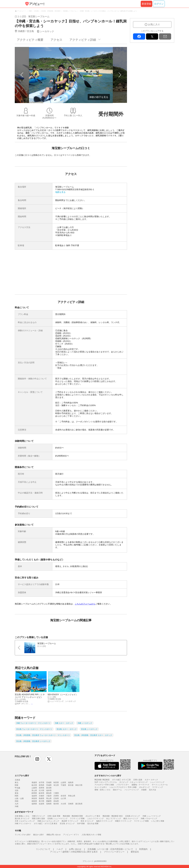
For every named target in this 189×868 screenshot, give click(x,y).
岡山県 (49, 798)
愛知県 (49, 793)
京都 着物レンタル (22, 816)
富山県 (34, 790)
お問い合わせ (75, 849)
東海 (17, 793)
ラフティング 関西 (141, 821)
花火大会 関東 (93, 824)
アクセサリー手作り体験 (104, 785)
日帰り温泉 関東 (54, 816)
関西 (17, 796)
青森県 (34, 782)
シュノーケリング (157, 782)
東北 (17, 782)
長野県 (41, 788)
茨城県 (49, 785)
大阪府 (49, 796)
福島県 (71, 782)
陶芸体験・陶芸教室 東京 (113, 816)
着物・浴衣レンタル (102, 790)
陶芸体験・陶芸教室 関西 (73, 816)
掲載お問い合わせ (54, 835)
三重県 (56, 793)
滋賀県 (34, 796)
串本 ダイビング (87, 821)
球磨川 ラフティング (123, 821)
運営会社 (135, 852)
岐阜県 (41, 793)
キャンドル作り (101, 787)
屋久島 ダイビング (22, 819)
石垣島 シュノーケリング (57, 819)
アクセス (56, 40)
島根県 (41, 798)
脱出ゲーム (117, 790)
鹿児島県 (79, 804)
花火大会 (153, 790)
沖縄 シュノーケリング (152, 816)
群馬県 (41, 785)
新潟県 (49, 788)
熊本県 (56, 804)
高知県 (56, 801)
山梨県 (34, 788)
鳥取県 (34, 798)
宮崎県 (71, 804)
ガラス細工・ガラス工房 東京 (46, 824)
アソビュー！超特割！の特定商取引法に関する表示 (74, 852)
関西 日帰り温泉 (38, 819)
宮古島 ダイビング (67, 824)
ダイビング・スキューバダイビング (133, 782)
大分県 (63, 804)
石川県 (41, 790)
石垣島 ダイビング (133, 816)
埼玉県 (56, 785)
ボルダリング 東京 (93, 816)
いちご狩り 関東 (158, 821)
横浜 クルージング (131, 819)
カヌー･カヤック (151, 780)
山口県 (63, 798)
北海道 (17, 780)
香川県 (41, 801)
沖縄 (17, 806)
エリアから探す (22, 776)
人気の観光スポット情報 (91, 835)
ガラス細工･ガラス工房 (121, 780)
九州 (17, 804)
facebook (139, 36)
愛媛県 (49, 801)
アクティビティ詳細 (83, 40)
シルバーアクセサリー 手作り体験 (123, 787)
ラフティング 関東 (77, 819)
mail (165, 36)
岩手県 (41, 782)
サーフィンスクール (160, 785)
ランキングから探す (23, 835)
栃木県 (34, 785)
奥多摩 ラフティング (70, 821)
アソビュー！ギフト (71, 835)
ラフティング (158, 787)
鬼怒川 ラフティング (104, 821)
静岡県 (34, 793)
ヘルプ (60, 849)
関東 (17, 785)
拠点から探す (39, 835)
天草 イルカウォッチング (25, 821)
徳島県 (34, 801)
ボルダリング (144, 787)
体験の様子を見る (99, 97)
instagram (37, 759)
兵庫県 (56, 796)
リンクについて (43, 849)
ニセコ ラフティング (95, 819)
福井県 (49, 790)
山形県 (63, 782)
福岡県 (34, 804)
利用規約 (143, 849)
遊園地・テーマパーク (140, 785)
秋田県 (56, 782)
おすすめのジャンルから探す (108, 776)
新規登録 (146, 4)
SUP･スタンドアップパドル (106, 782)
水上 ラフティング (113, 819)
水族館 (144, 790)
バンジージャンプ (132, 790)
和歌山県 (72, 796)
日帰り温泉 (138, 780)
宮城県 (49, 782)
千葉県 (63, 785)
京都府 (41, 796)
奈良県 (63, 796)
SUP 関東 (81, 824)
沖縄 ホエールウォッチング (48, 821)
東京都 (71, 785)
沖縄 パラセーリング (149, 819)
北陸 (17, 790)
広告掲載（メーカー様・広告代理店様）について (110, 849)
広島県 (56, 798)
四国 (17, 801)
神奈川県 (79, 785)
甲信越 (17, 788)
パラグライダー (123, 785)
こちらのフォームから (85, 604)
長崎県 (49, 804)
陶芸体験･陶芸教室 (102, 780)
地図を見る (60, 192)
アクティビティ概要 (30, 40)
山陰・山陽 (19, 798)
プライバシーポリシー (114, 852)
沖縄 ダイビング (38, 816)
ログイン (159, 4)
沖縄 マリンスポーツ (23, 824)
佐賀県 (41, 804)
